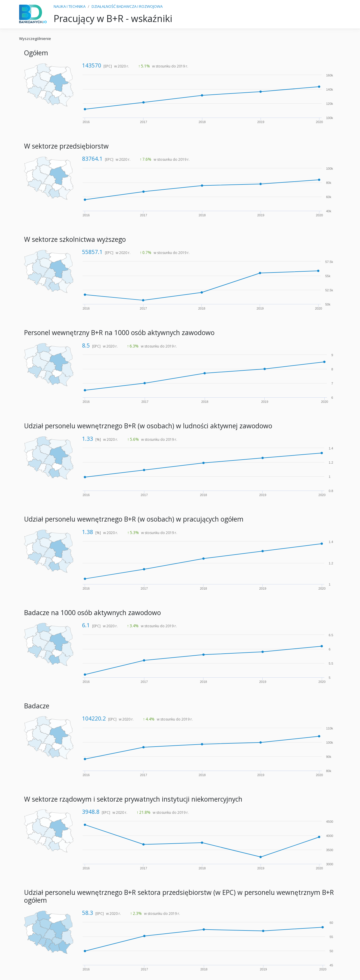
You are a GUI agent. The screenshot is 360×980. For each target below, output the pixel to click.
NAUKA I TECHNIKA (70, 6)
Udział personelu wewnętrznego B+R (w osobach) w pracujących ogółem (134, 519)
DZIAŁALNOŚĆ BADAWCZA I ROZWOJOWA (127, 6)
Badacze (37, 706)
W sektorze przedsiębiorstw (66, 146)
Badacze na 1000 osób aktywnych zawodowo (92, 613)
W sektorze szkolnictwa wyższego (75, 239)
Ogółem (36, 53)
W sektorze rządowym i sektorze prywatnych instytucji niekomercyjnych (133, 799)
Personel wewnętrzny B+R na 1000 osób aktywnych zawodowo (119, 333)
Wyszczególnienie (35, 39)
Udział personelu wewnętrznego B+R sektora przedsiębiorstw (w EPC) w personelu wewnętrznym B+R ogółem (179, 896)
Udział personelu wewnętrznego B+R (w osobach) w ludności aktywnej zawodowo (148, 426)
